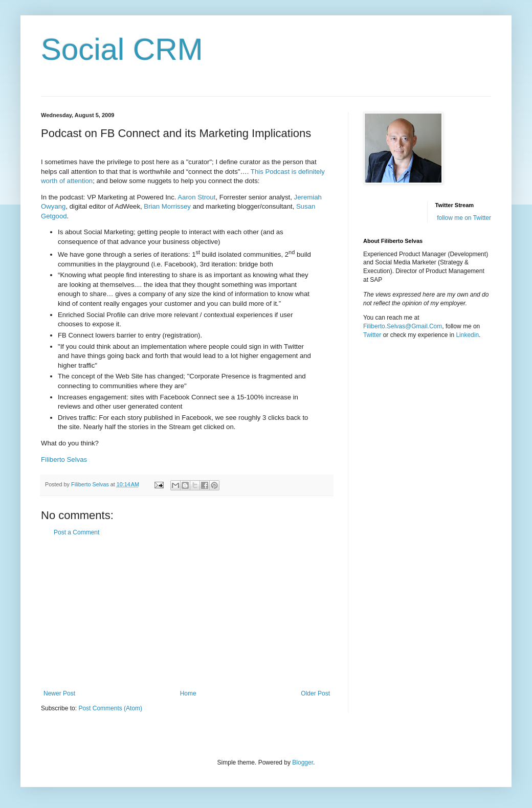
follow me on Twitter (464, 218)
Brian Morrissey (167, 206)
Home (188, 693)
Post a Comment (76, 532)
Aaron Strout (196, 197)
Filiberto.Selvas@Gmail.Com (403, 326)
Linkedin (467, 335)
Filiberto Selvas (64, 459)
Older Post (315, 693)
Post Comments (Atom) (110, 708)
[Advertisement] (187, 613)
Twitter (372, 335)
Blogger (303, 762)
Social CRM (122, 49)
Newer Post (59, 693)
